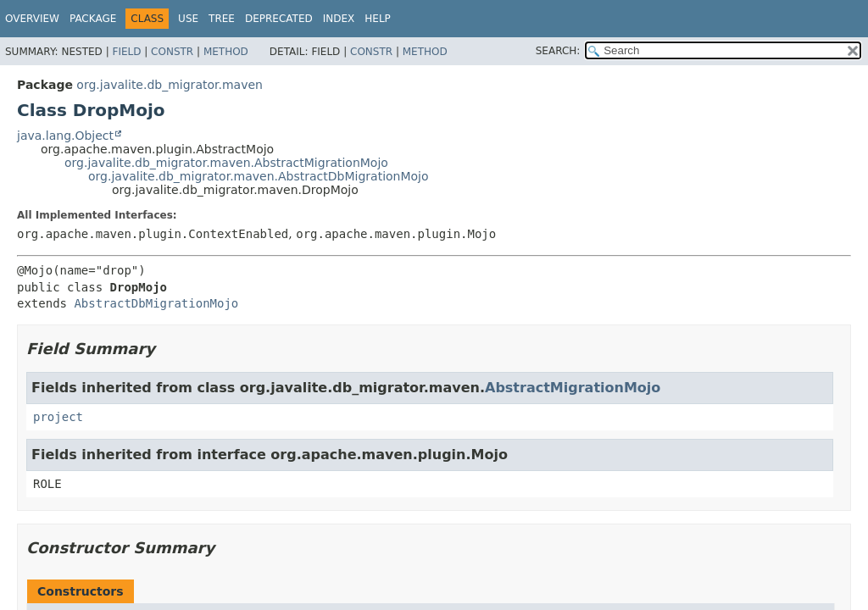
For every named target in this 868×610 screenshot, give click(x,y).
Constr (172, 52)
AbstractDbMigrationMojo (156, 303)
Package (93, 19)
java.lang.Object (65, 136)
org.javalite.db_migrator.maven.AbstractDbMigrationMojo (259, 176)
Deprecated (279, 19)
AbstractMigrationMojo (573, 388)
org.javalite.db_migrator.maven (170, 85)
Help (378, 19)
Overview (32, 19)
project (58, 417)
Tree (222, 19)
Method (226, 52)
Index (339, 19)
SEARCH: (558, 51)
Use (188, 19)
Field (126, 52)
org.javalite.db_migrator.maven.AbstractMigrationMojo (226, 163)
